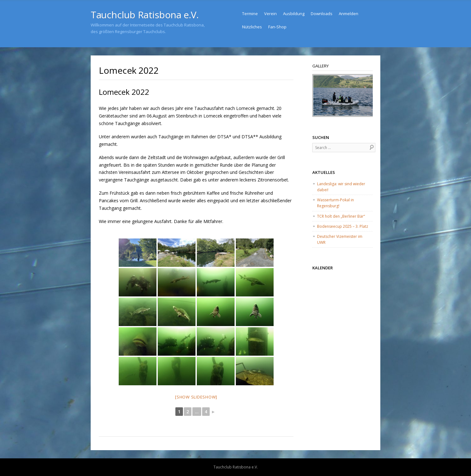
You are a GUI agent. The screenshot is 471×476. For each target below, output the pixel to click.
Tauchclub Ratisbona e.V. (145, 15)
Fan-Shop (277, 27)
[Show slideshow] (196, 397)
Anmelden (349, 14)
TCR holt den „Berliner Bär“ (341, 216)
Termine (250, 14)
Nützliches (252, 27)
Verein (270, 14)
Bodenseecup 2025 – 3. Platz (343, 226)
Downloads (322, 14)
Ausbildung (294, 14)
